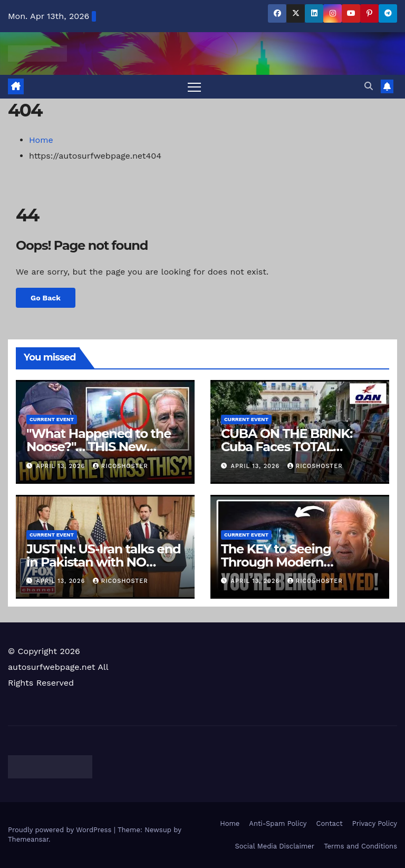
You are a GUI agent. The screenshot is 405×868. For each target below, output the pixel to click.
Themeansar (28, 840)
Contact (330, 823)
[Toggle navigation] (194, 87)
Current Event (52, 420)
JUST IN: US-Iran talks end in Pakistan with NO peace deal (103, 562)
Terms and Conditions (360, 846)
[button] (369, 86)
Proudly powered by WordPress (61, 830)
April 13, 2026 (62, 466)
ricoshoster (120, 466)
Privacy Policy (375, 823)
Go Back (46, 298)
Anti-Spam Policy (278, 823)
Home (41, 140)
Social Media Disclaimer (274, 846)
